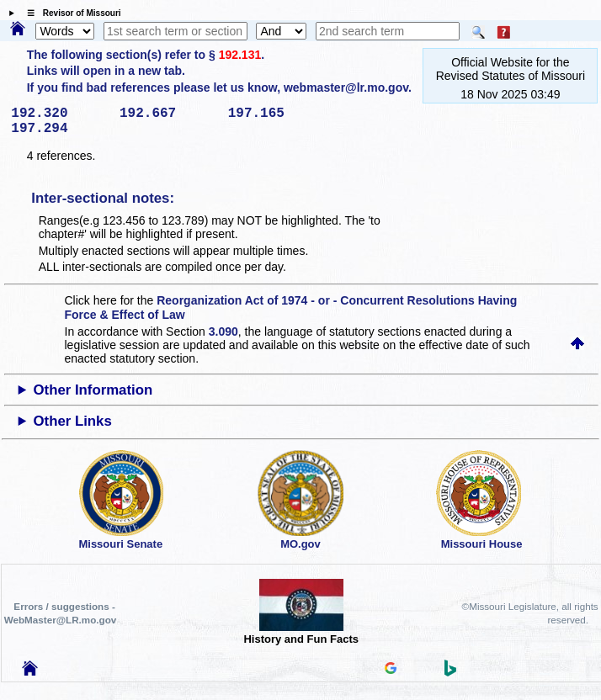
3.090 (223, 331)
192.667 (168, 114)
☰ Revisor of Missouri (70, 13)
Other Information (93, 390)
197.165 (277, 114)
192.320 (59, 114)
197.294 (59, 129)
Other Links (73, 421)
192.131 (240, 55)
